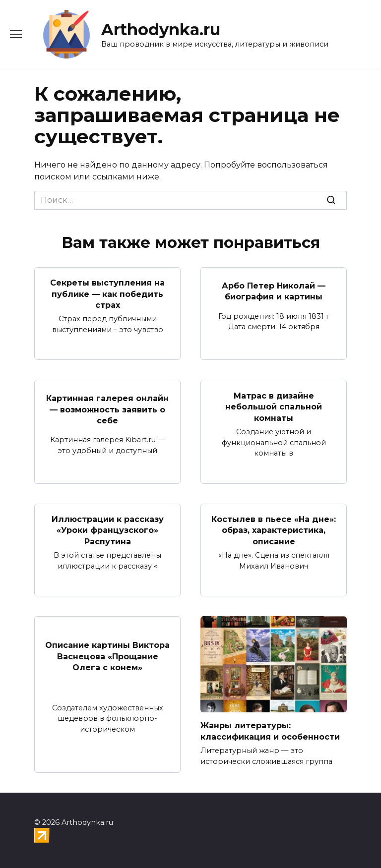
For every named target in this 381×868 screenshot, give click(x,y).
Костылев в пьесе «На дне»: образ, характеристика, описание (274, 530)
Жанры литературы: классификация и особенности (270, 731)
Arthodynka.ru (161, 29)
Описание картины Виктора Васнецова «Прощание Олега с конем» (107, 656)
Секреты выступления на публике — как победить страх (107, 294)
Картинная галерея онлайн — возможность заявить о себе (107, 409)
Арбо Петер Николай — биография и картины (274, 291)
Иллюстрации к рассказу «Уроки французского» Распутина (108, 530)
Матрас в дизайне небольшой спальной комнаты (274, 406)
